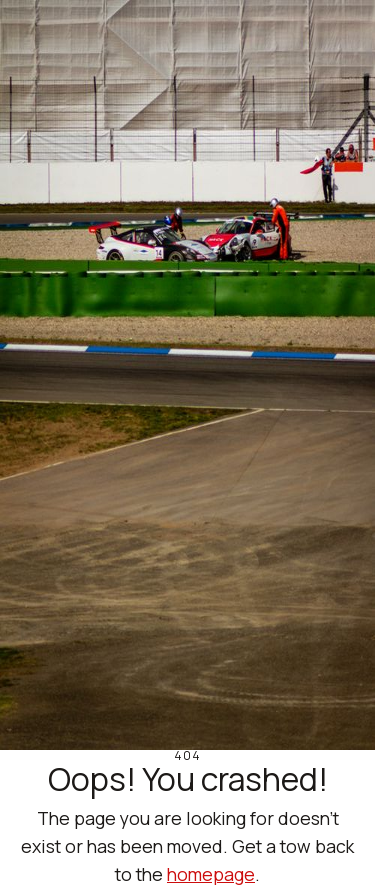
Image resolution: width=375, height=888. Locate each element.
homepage (211, 874)
